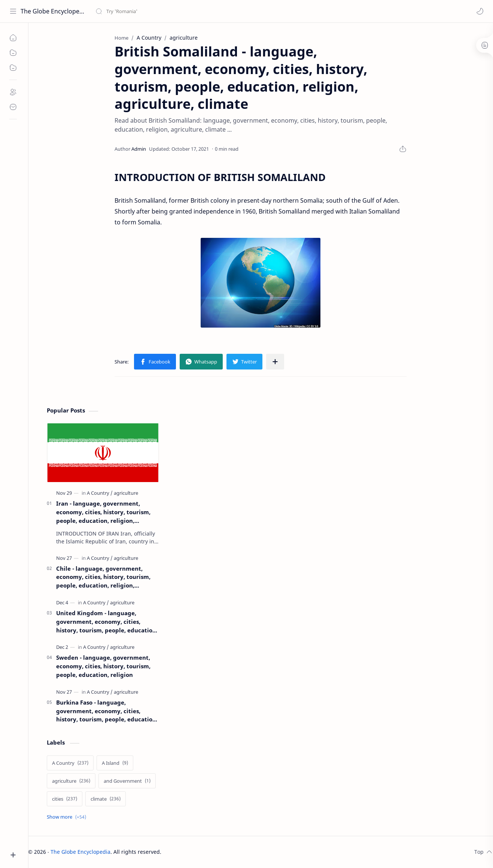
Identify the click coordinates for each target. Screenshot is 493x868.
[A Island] (115, 763)
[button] (480, 11)
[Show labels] (68, 817)
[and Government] (127, 781)
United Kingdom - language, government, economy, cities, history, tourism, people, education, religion (107, 622)
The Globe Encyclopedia (53, 11)
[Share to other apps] (275, 362)
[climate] (106, 799)
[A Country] (100, 493)
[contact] (13, 107)
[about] (13, 92)
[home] (13, 38)
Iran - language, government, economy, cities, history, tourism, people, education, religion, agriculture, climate (103, 512)
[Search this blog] (155, 11)
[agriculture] (126, 493)
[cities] (65, 799)
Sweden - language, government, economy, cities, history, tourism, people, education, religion (103, 666)
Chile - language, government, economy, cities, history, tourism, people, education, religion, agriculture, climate (103, 577)
